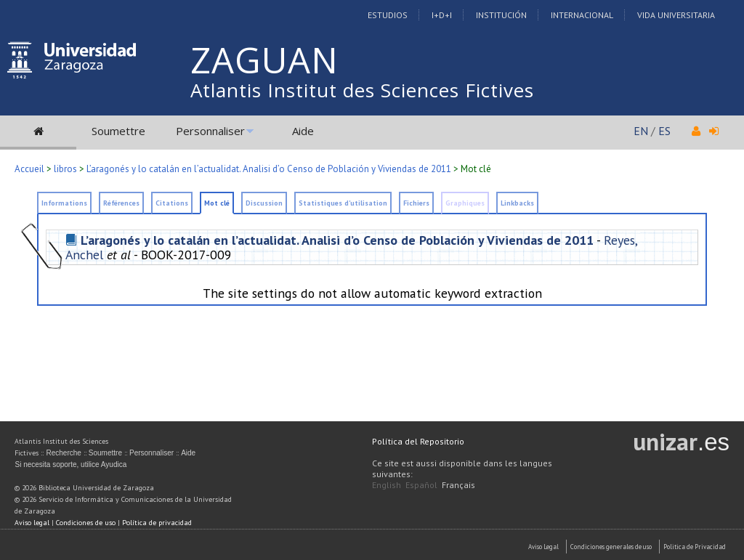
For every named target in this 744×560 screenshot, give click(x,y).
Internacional (582, 15)
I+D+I (442, 15)
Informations (64, 203)
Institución (501, 15)
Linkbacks (517, 203)
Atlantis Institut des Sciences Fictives (362, 90)
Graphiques (465, 203)
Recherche (63, 453)
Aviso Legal (543, 547)
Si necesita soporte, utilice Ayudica (70, 464)
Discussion (264, 203)
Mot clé (217, 203)
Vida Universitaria (676, 15)
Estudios (388, 15)
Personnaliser (210, 131)
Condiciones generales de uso (611, 547)
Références (121, 203)
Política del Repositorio (418, 441)
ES (664, 131)
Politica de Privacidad (695, 547)
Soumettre (118, 131)
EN (641, 131)
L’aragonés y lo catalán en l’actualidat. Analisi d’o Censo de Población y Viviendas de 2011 (269, 169)
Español (421, 485)
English (387, 485)
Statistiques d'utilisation (343, 203)
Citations (172, 203)
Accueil (29, 169)
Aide (303, 131)
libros (65, 169)
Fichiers (416, 203)
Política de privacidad (157, 523)
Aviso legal (32, 523)
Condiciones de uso (86, 523)
